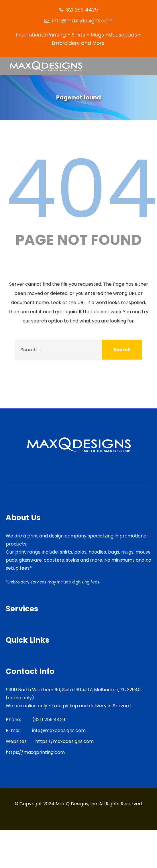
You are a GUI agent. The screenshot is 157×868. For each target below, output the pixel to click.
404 (81, 189)
